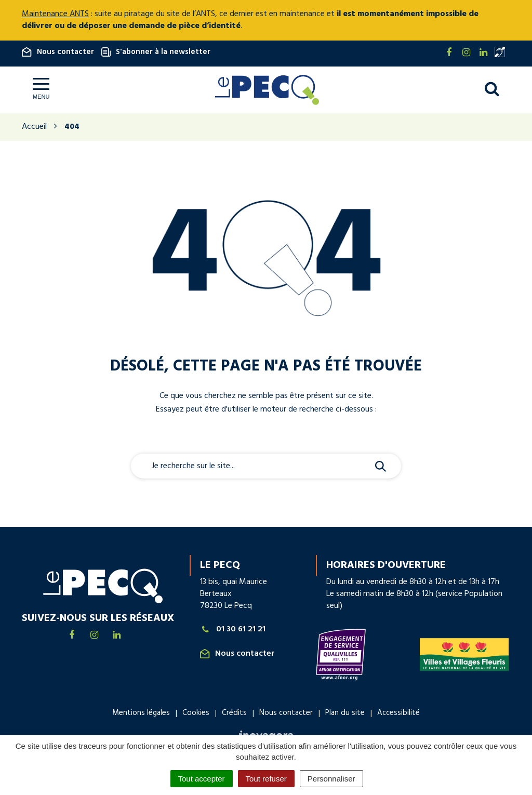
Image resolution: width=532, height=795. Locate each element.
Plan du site (345, 713)
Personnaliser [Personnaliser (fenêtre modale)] (331, 779)
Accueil (34, 127)
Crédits (234, 713)
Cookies (196, 713)
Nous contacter (58, 52)
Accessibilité (398, 713)
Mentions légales (141, 713)
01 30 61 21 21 (233, 630)
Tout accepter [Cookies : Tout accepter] (202, 779)
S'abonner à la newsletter (156, 52)
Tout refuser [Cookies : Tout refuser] (266, 779)
